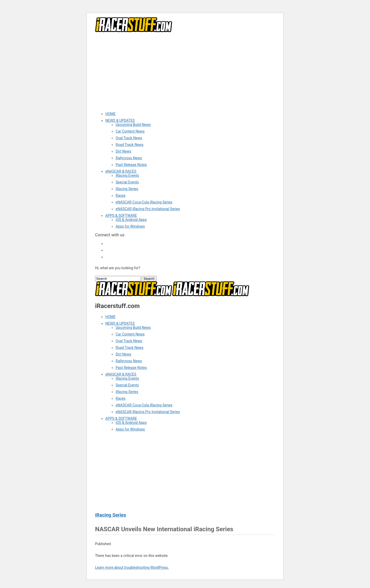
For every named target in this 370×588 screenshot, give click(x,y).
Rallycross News (129, 158)
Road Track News (129, 145)
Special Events (127, 182)
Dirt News (123, 151)
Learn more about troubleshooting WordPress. (132, 567)
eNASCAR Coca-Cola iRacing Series (144, 202)
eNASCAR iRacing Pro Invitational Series (148, 209)
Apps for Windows (130, 226)
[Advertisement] (185, 72)
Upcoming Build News (133, 125)
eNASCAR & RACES (121, 171)
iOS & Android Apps (131, 220)
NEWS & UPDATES (120, 120)
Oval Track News (129, 138)
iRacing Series (127, 189)
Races (121, 195)
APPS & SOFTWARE (121, 216)
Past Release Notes (131, 165)
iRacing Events (127, 175)
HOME (110, 114)
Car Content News (130, 131)
